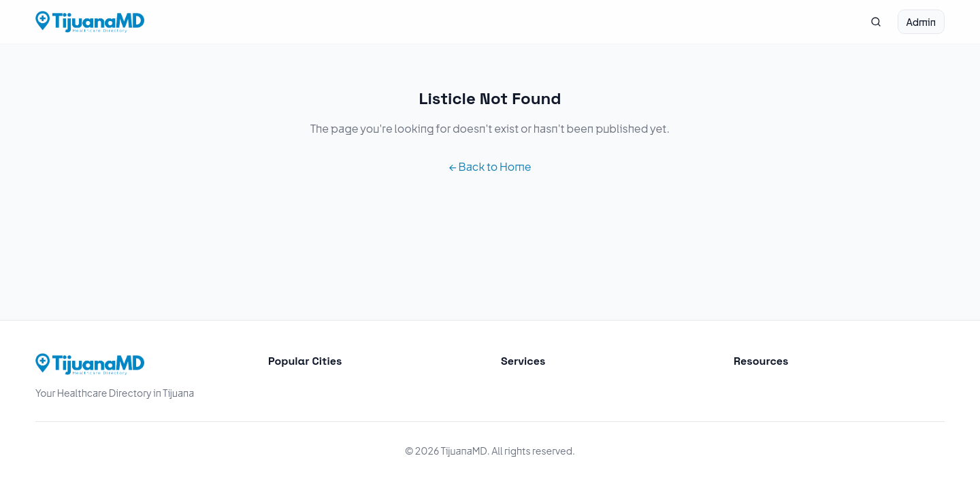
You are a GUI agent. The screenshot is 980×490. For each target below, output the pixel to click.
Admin (921, 22)
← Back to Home (490, 166)
